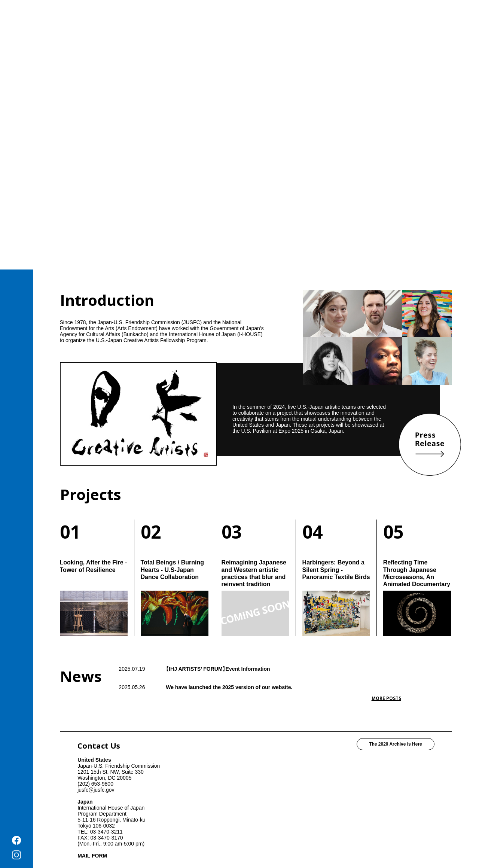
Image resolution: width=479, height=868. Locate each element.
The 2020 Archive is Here (396, 744)
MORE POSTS (386, 698)
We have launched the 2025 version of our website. (229, 687)
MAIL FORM (92, 856)
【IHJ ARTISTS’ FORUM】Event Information (218, 669)
